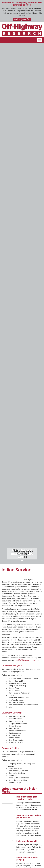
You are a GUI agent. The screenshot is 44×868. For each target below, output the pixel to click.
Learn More (26, 19)
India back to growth (27, 841)
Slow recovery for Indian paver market (29, 817)
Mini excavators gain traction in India (27, 798)
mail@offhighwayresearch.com (28, 660)
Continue (17, 19)
